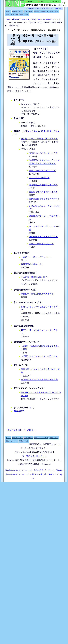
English (29, 8)
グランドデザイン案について (42, 171)
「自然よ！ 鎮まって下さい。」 (36, 257)
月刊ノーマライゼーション (44, 19)
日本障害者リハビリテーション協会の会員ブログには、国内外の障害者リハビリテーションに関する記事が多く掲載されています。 (34, 474)
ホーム (8, 11)
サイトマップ (38, 8)
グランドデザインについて (41, 244)
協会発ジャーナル (41, 11)
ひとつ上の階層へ (27, 430)
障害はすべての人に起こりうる (43, 153)
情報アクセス (18, 11)
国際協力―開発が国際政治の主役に (37, 294)
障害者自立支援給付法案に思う (43, 185)
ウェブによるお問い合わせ (34, 456)
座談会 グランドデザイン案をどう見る (39, 139)
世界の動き (28, 11)
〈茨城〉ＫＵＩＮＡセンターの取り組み (39, 356)
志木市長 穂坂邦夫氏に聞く (34, 277)
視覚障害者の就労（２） (32, 264)
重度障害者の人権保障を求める (43, 192)
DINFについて (50, 8)
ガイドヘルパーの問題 (39, 178)
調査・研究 (54, 11)
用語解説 (59, 8)
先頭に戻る (13, 430)
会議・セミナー (12, 14)
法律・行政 (24, 14)
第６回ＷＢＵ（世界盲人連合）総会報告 (39, 380)
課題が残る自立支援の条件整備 (43, 237)
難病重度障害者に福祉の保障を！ (44, 199)
